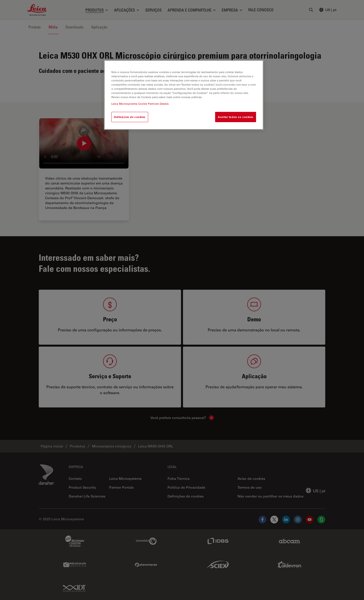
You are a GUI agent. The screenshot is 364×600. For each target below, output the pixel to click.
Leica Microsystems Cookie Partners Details (140, 104)
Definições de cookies (130, 117)
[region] (184, 95)
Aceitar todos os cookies (236, 117)
